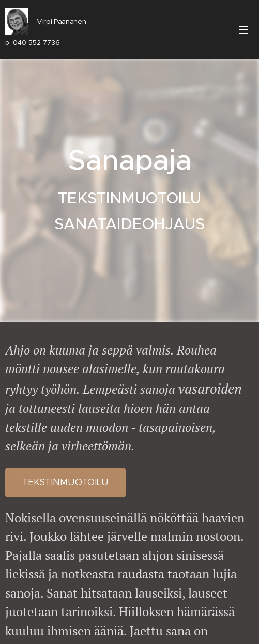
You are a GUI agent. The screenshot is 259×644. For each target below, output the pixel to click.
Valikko (243, 30)
